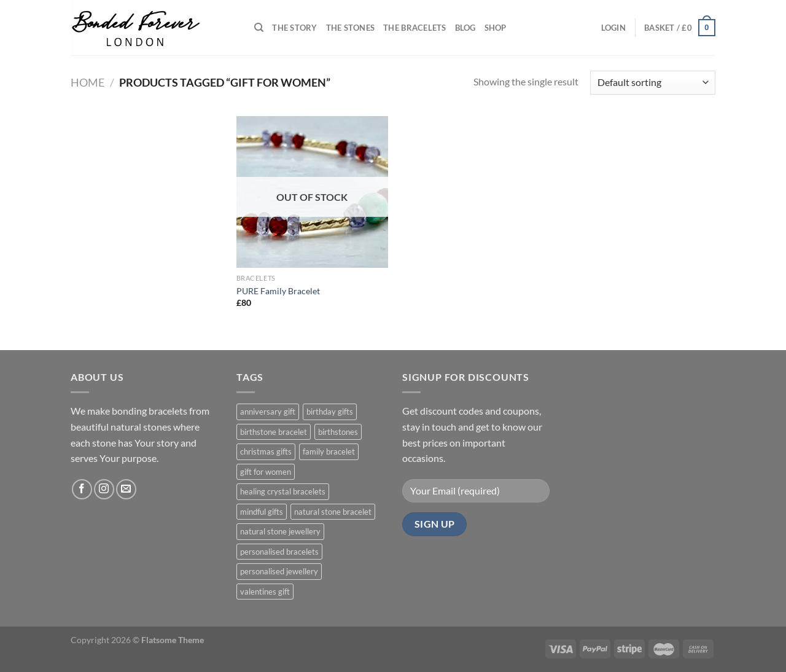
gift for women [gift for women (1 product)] (266, 472)
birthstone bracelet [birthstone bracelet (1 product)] (274, 432)
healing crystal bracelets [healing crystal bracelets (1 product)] (283, 491)
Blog (465, 28)
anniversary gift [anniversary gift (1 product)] (268, 412)
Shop (496, 28)
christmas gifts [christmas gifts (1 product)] (266, 451)
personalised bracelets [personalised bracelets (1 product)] (279, 552)
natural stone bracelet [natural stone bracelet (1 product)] (333, 512)
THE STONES (351, 28)
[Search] (259, 28)
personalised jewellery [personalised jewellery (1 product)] (279, 571)
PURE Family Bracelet (278, 291)
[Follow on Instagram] (104, 489)
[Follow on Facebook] (82, 489)
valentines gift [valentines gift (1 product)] (265, 592)
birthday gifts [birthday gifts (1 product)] (330, 412)
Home (88, 82)
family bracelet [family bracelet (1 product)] (329, 451)
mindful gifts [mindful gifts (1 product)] (262, 512)
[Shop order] (653, 83)
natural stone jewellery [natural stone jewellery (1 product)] (280, 531)
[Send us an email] (126, 489)
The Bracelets (414, 28)
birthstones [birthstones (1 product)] (338, 432)
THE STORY (294, 28)
